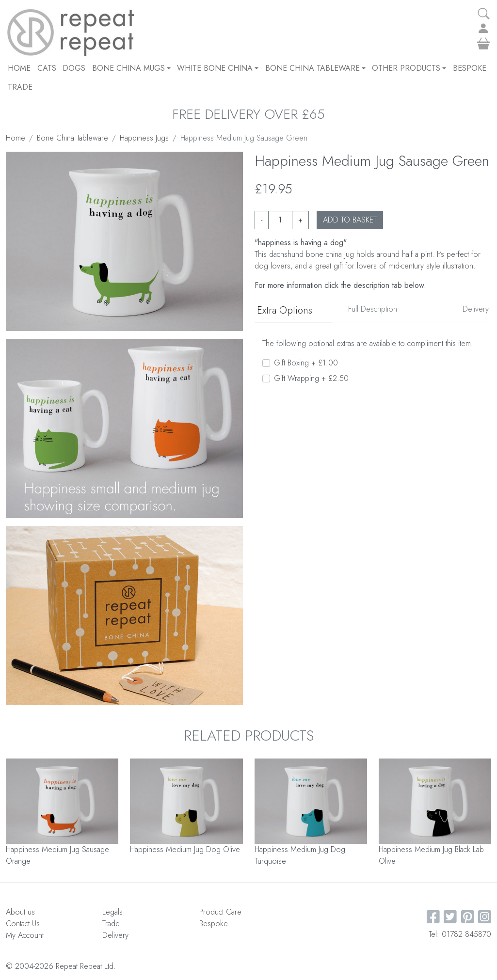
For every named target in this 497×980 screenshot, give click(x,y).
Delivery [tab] (476, 309)
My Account (25, 935)
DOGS (74, 68)
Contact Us (23, 924)
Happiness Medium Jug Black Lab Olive (431, 855)
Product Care (220, 912)
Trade (20, 87)
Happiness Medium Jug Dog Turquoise (300, 855)
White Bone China (218, 68)
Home (19, 68)
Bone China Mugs (131, 68)
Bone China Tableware (315, 68)
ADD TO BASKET (350, 220)
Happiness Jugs (144, 138)
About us (20, 912)
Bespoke (470, 68)
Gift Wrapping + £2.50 (311, 378)
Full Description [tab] (373, 309)
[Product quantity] (280, 220)
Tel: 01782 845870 (460, 934)
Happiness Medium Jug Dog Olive (185, 849)
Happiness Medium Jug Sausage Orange (57, 855)
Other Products (409, 68)
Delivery (115, 935)
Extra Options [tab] (285, 310)
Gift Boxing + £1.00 (306, 363)
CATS (47, 68)
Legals (112, 912)
